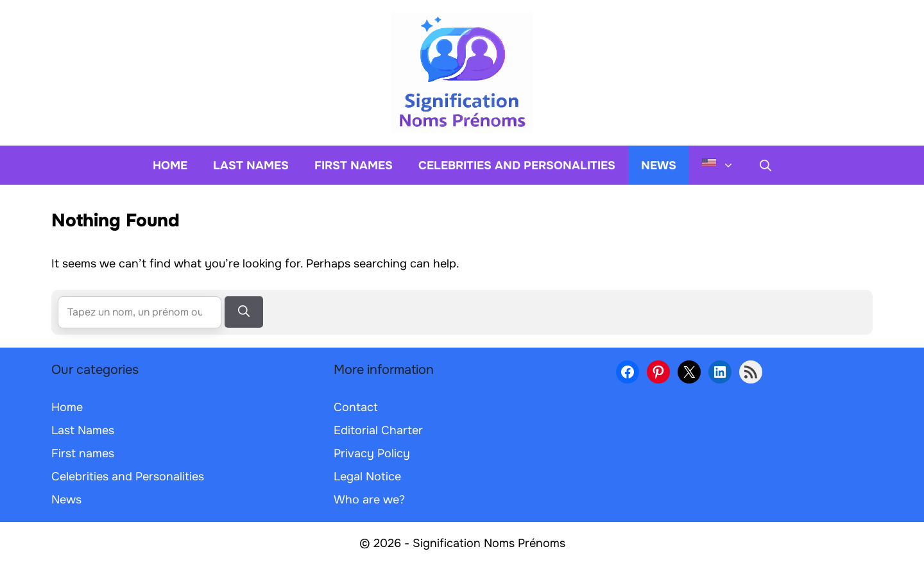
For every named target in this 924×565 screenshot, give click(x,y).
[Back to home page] (462, 72)
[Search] (244, 312)
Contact (356, 407)
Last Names (251, 165)
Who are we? (369, 500)
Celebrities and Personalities (517, 165)
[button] (766, 165)
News (659, 165)
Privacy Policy (372, 453)
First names (354, 165)
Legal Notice (367, 476)
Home (170, 165)
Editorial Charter (378, 430)
